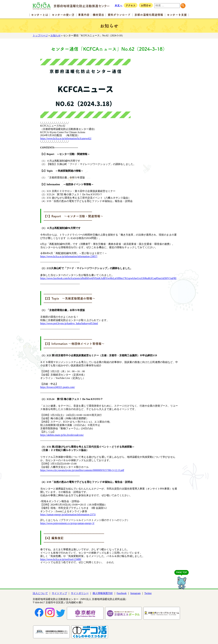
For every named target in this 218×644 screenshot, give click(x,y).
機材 (98, 15)
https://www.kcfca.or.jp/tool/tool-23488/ (61, 559)
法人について (40, 593)
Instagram (136, 593)
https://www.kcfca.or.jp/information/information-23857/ (69, 256)
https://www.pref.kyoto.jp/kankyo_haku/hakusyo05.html (69, 323)
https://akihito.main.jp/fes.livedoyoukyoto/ (62, 435)
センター (40, 15)
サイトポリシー (80, 593)
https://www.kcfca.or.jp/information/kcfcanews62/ (66, 138)
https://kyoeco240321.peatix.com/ (58, 387)
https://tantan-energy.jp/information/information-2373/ (68, 514)
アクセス (131, 5)
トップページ (40, 35)
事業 (84, 15)
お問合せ (146, 5)
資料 (119, 15)
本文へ (118, 5)
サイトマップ (59, 593)
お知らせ (56, 35)
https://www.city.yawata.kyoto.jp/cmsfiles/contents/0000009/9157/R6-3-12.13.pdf (82, 470)
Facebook (122, 593)
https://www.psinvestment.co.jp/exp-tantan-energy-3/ (67, 523)
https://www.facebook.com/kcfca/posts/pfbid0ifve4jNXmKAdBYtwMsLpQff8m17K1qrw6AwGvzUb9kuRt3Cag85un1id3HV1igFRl (108, 278)
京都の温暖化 (149, 15)
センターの (63, 15)
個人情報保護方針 (103, 593)
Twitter (148, 593)
